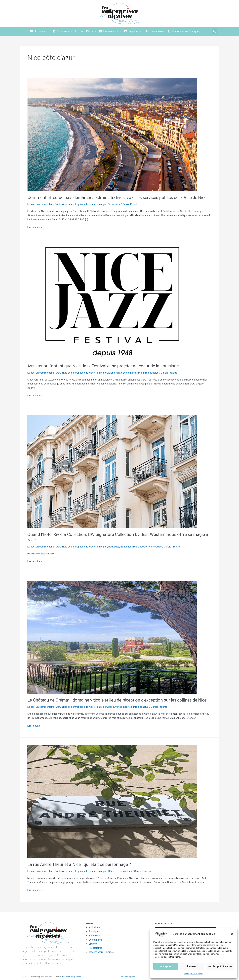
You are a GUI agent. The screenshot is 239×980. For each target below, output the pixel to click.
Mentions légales (127, 977)
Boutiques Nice (129, 547)
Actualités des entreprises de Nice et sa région (82, 204)
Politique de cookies (194, 974)
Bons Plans (95, 936)
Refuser (192, 966)
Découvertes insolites (150, 547)
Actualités (94, 927)
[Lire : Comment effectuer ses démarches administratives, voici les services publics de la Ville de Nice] (112, 134)
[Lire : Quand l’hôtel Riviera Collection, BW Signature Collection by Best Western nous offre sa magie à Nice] (112, 471)
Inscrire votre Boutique (101, 952)
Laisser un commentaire (41, 204)
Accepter (166, 966)
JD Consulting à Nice (71, 977)
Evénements (115, 373)
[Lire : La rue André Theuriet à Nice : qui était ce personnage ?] (112, 801)
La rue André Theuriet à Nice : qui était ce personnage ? (79, 864)
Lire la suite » (35, 227)
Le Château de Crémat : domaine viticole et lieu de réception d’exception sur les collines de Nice (117, 700)
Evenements (96, 940)
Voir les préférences (220, 966)
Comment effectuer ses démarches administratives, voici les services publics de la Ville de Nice (117, 197)
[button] (232, 934)
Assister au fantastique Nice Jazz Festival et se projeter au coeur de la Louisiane (103, 366)
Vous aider (114, 204)
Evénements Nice (132, 373)
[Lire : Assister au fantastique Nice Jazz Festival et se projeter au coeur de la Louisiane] (112, 303)
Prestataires (96, 948)
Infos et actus (151, 373)
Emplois (93, 944)
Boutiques (114, 547)
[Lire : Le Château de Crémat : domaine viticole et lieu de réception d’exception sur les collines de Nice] (112, 637)
